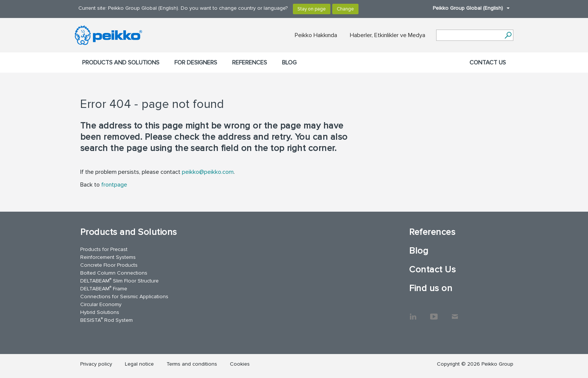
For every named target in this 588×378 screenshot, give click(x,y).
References (250, 63)
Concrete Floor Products (109, 265)
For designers (196, 63)
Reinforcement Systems (108, 257)
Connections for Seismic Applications (124, 297)
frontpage (114, 185)
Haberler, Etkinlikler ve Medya (388, 35)
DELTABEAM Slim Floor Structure (119, 280)
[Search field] (469, 36)
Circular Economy (101, 304)
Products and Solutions (121, 63)
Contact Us (488, 63)
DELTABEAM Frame (104, 288)
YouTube (434, 313)
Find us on (431, 288)
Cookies (240, 364)
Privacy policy (96, 364)
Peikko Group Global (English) (467, 8)
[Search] (508, 35)
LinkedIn (413, 313)
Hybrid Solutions (100, 312)
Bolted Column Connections (114, 273)
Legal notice (139, 364)
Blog (289, 63)
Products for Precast (104, 249)
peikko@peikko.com (208, 172)
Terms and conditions (192, 364)
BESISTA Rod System (106, 320)
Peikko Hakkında (316, 35)
